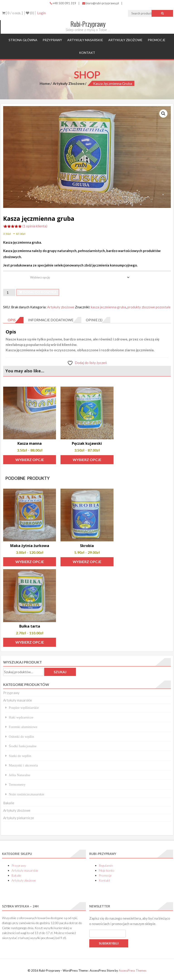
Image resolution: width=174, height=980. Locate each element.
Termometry (17, 784)
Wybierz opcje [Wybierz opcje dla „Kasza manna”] (30, 460)
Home (45, 83)
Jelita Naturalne (20, 775)
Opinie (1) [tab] (94, 320)
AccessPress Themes (133, 970)
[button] (163, 114)
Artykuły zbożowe (125, 40)
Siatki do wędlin (20, 756)
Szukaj (60, 672)
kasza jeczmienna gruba (108, 307)
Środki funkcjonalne (23, 746)
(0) (30, 13)
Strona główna (23, 40)
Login (41, 13)
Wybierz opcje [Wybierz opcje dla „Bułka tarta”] (30, 642)
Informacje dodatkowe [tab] (51, 320)
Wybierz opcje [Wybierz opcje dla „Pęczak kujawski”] (87, 460)
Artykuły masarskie (85, 40)
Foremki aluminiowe (23, 727)
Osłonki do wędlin (21, 736)
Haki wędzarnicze (21, 717)
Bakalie (9, 803)
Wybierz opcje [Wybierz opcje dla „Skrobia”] (87, 562)
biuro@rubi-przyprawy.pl (101, 3)
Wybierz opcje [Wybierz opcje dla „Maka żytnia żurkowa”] (30, 562)
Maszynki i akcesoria (23, 765)
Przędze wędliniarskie (24, 708)
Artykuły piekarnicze (19, 818)
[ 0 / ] (12, 13)
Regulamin (106, 865)
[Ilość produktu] (9, 293)
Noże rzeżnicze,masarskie (27, 794)
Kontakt (87, 53)
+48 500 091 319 (63, 3)
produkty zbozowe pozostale (149, 307)
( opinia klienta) (35, 226)
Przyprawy (52, 40)
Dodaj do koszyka (40, 292)
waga (8, 274)
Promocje (157, 40)
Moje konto (107, 870)
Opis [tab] (12, 320)
